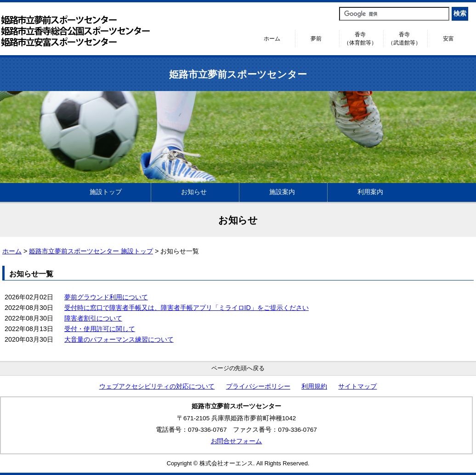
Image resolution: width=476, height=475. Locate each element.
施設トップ (106, 192)
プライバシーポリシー (258, 386)
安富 (448, 39)
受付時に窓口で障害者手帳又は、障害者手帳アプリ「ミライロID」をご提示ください (187, 308)
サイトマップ (357, 386)
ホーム (272, 39)
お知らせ (194, 192)
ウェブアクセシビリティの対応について (157, 386)
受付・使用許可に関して (100, 329)
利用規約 (314, 386)
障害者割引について (93, 318)
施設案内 (282, 192)
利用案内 (370, 192)
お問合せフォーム (237, 441)
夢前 (316, 39)
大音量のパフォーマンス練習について (119, 339)
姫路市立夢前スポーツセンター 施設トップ (91, 251)
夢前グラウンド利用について (106, 297)
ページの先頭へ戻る (238, 368)
